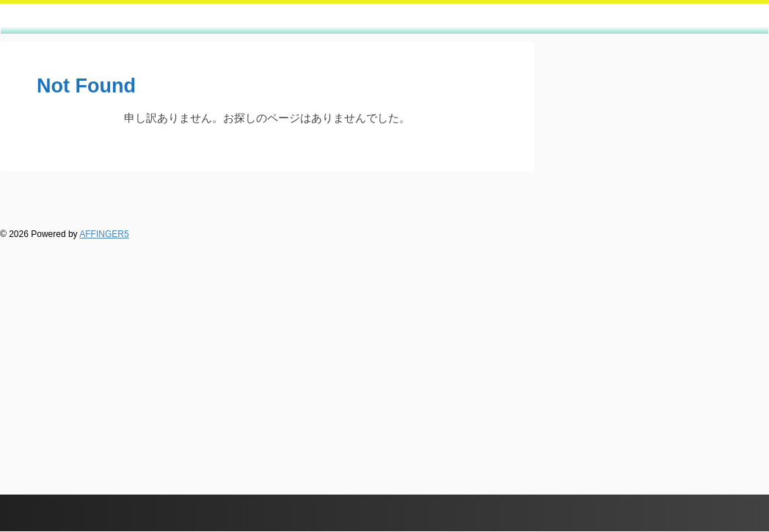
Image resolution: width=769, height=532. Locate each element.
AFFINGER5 (104, 234)
